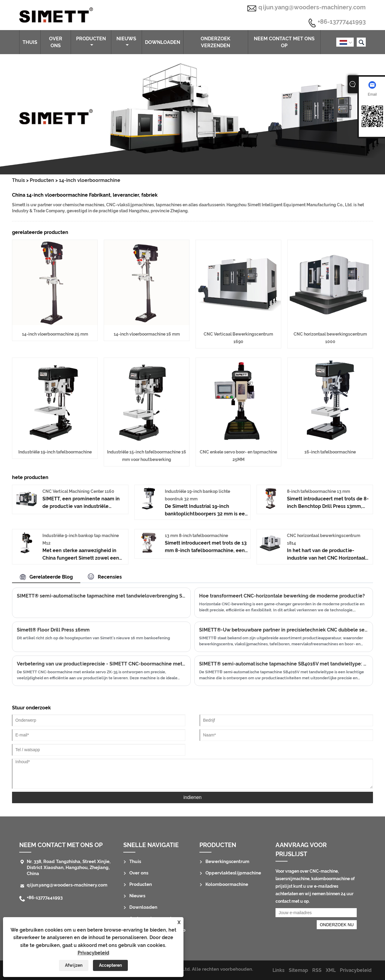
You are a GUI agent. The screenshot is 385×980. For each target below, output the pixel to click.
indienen (193, 797)
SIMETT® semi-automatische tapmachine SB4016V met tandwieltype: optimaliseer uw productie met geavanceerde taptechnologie (284, 664)
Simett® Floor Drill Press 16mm (53, 630)
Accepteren (110, 965)
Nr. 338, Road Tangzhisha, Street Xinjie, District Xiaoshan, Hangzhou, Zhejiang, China (69, 868)
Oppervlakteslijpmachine (233, 873)
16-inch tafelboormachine (330, 452)
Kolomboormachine (227, 884)
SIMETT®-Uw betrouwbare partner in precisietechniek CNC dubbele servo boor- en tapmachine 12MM (284, 630)
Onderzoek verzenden (216, 42)
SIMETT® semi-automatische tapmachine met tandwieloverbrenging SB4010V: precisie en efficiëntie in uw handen (101, 596)
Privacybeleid (93, 953)
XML (331, 970)
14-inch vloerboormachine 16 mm (147, 334)
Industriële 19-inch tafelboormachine (55, 452)
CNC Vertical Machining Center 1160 (78, 491)
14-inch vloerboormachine (90, 180)
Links (279, 970)
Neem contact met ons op (284, 42)
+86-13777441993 (342, 22)
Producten (91, 41)
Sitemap (298, 970)
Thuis (30, 42)
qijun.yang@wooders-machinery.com (312, 7)
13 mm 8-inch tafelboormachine (196, 536)
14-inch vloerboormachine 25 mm (55, 334)
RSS (317, 970)
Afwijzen (74, 965)
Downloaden (163, 42)
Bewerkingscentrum (227, 862)
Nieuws (126, 41)
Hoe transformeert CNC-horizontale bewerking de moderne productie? (282, 596)
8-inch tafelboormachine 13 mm (319, 491)
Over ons (56, 42)
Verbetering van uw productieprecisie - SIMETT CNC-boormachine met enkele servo (101, 664)
